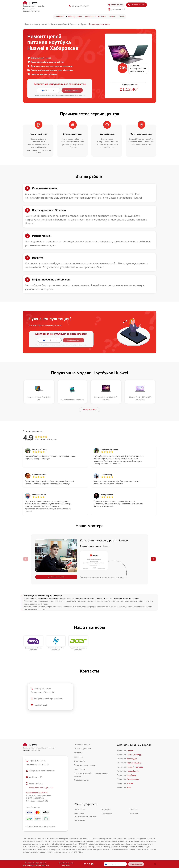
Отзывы (122, 17)
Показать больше (89, 409)
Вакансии (102, 17)
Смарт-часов (80, 820)
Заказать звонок (136, 5)
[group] (33, 643)
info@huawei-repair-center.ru (40, 771)
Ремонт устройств (75, 17)
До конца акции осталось (66, 864)
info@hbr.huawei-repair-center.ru (47, 699)
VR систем (134, 814)
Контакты (112, 17)
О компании (59, 17)
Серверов (134, 809)
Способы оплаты (81, 780)
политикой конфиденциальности (76, 95)
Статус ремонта (116, 5)
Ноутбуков (106, 809)
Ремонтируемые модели (85, 765)
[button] (153, 559)
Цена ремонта (90, 17)
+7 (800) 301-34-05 (81, 6)
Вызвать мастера (56, 577)
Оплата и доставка (82, 749)
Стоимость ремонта (82, 744)
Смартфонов (80, 809)
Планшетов (107, 814)
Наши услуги (80, 769)
